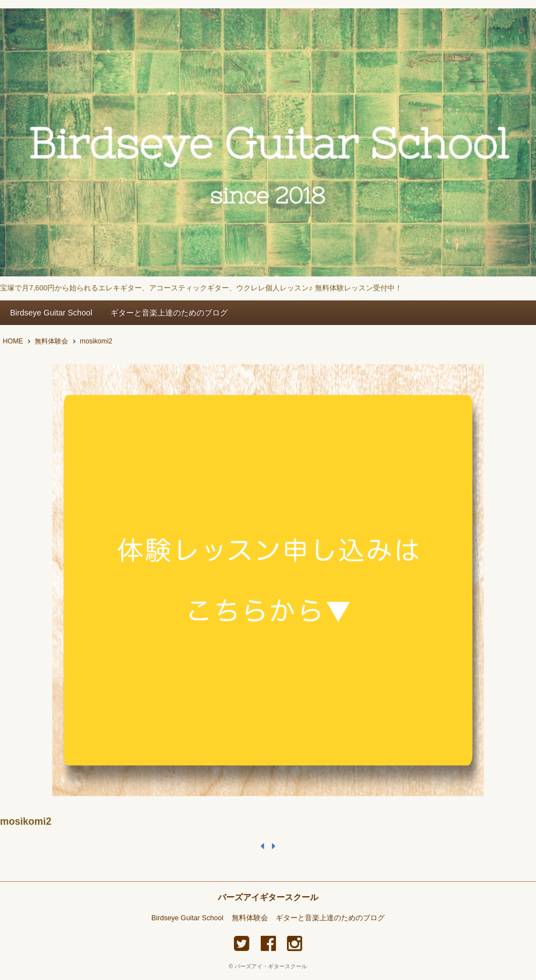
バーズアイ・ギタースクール (271, 966)
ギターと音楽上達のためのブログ (169, 313)
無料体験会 (250, 918)
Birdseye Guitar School (51, 313)
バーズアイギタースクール (268, 897)
